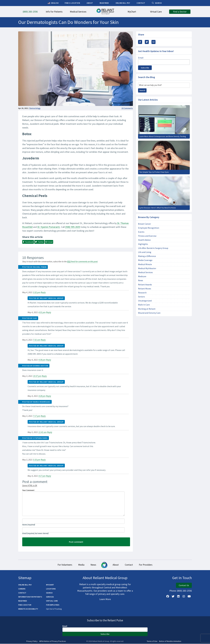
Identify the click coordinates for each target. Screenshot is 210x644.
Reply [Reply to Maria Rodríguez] (43, 416)
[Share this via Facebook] (140, 42)
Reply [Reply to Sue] (43, 340)
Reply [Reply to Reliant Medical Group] (49, 312)
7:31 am (37, 340)
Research (142, 293)
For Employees (53, 605)
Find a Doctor (25, 605)
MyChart (50, 585)
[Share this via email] (153, 42)
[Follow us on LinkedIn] (178, 597)
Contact (132, 565)
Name (29, 525)
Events (141, 232)
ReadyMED (23, 601)
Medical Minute (145, 264)
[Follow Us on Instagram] (184, 597)
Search (142, 90)
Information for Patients (30, 597)
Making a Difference (147, 256)
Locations (51, 589)
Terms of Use (152, 641)
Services (50, 597)
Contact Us (184, 585)
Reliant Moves (145, 289)
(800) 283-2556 (184, 591)
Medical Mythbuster (147, 268)
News (141, 280)
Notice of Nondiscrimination (170, 641)
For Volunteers (60, 565)
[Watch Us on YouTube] (189, 597)
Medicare (142, 276)
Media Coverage (145, 260)
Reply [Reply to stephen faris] (43, 460)
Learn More (105, 599)
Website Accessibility (28, 609)
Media (78, 565)
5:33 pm (37, 460)
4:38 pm (42, 360)
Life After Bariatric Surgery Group (153, 248)
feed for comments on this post (82, 261)
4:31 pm (42, 312)
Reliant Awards (145, 285)
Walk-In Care (144, 305)
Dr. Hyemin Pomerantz (49, 227)
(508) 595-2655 (73, 227)
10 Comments (127, 108)
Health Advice (144, 240)
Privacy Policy (32, 641)
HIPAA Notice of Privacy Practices (53, 641)
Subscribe (145, 68)
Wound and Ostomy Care (149, 313)
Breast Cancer (145, 224)
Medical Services (145, 272)
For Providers (150, 565)
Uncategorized (145, 301)
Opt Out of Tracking (54, 609)
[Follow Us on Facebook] (168, 597)
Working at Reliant (147, 309)
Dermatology (35, 108)
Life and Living (145, 252)
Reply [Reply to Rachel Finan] (43, 292)
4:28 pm (42, 396)
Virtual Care (52, 601)
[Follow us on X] (173, 597)
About (117, 565)
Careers (22, 589)
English (53, 3)
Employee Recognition (149, 228)
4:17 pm (42, 476)
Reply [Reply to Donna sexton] (44, 376)
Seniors (141, 297)
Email (35, 533)
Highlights (143, 244)
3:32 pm (37, 292)
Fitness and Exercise (147, 236)
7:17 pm (37, 416)
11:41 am (43, 432)
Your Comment (28, 490)
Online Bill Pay (25, 585)
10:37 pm (37, 376)
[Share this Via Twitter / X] (147, 42)
